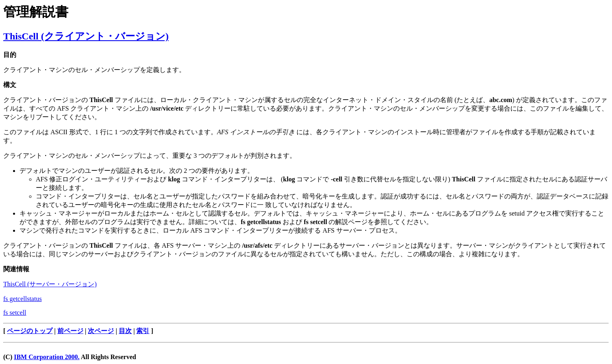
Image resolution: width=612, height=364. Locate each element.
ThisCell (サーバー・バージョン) (50, 284)
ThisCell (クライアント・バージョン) (86, 36)
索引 (143, 331)
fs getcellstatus (23, 299)
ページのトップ (30, 331)
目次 (125, 331)
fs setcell (15, 313)
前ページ (70, 331)
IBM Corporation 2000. (47, 357)
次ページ (101, 331)
